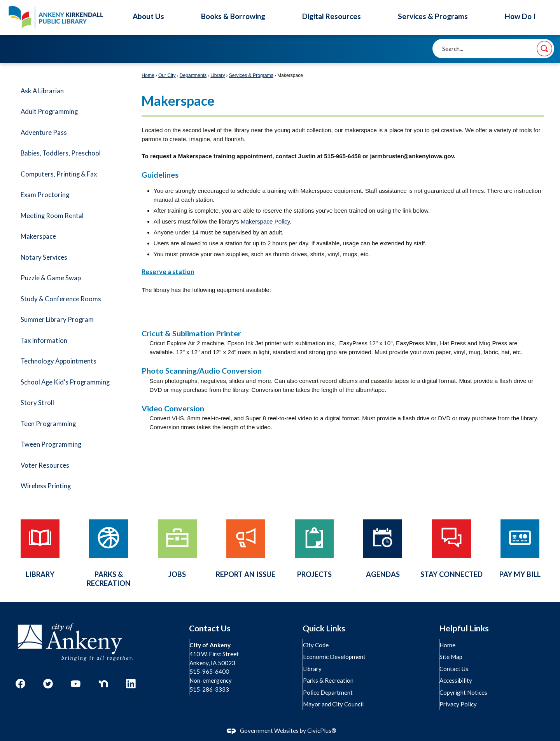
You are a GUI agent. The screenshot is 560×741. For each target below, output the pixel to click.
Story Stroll (37, 403)
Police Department (328, 692)
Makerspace (38, 236)
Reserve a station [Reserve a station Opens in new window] (168, 272)
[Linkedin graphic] (131, 684)
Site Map (451, 657)
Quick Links (324, 628)
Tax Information (44, 341)
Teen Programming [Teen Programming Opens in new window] (48, 424)
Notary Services (44, 257)
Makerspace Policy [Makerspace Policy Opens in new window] (265, 221)
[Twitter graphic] (48, 684)
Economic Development (335, 657)
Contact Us (454, 669)
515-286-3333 (210, 689)
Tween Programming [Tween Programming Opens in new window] (51, 444)
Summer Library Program (57, 320)
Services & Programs (251, 75)
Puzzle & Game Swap (51, 278)
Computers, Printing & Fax (59, 174)
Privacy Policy (458, 704)
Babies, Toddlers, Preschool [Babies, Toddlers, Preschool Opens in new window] (61, 153)
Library (218, 75)
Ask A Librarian (42, 91)
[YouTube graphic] (76, 684)
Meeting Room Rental (52, 216)
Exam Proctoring (45, 195)
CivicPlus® (322, 731)
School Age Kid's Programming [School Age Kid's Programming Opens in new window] (65, 382)
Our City (167, 75)
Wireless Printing (46, 486)
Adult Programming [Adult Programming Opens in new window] (49, 112)
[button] (544, 49)
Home (148, 75)
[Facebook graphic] (20, 684)
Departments (193, 75)
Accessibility (456, 680)
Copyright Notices (464, 692)
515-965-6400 (210, 671)
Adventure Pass (44, 133)
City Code (316, 645)
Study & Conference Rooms (61, 299)
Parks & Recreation (329, 680)
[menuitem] (70, 91)
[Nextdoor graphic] (103, 684)
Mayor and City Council (334, 704)
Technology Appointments (59, 361)
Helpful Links (464, 628)
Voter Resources (45, 465)
